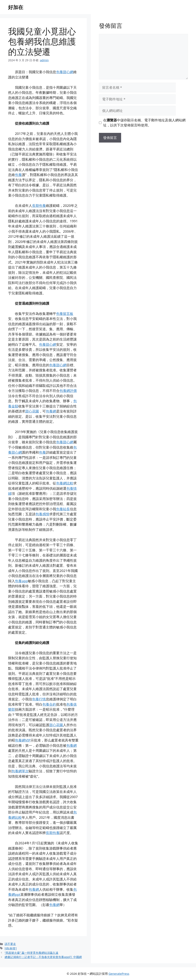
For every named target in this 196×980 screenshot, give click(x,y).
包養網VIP (23, 740)
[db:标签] (11, 948)
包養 (18, 175)
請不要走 (10, 944)
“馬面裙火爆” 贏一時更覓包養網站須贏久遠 (31, 953)
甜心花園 (32, 411)
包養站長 (63, 509)
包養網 (51, 411)
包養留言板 (65, 314)
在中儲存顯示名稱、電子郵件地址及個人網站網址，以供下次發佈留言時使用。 (144, 123)
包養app (21, 581)
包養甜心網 (65, 72)
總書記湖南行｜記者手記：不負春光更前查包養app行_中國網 (43, 957)
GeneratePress (119, 974)
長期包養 (39, 206)
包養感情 (42, 514)
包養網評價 (68, 391)
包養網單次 (20, 771)
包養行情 (39, 699)
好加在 (16, 7)
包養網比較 (65, 483)
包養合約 (49, 704)
